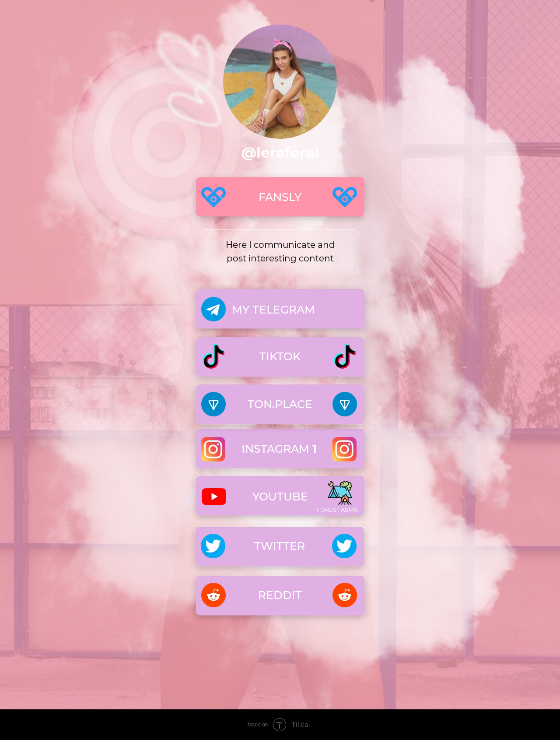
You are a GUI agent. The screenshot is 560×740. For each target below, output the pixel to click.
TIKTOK (280, 356)
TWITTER (280, 546)
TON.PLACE (280, 404)
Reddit (280, 595)
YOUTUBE (280, 497)
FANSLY (280, 197)
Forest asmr (337, 510)
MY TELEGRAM (273, 310)
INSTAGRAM (279, 449)
